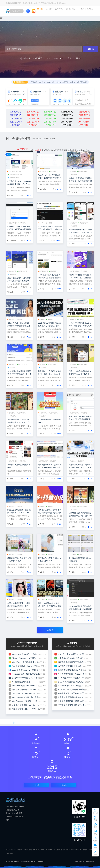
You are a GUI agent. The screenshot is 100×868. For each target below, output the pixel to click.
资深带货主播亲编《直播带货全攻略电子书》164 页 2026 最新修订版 (80, 467)
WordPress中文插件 (15, 175)
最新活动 (82, 91)
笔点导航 (49, 850)
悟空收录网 (18, 850)
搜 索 (90, 49)
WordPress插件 (14, 178)
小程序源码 (38, 58)
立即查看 (36, 785)
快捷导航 (37, 91)
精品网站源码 (43, 171)
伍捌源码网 (25, 861)
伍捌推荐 (15, 91)
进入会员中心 (16, 11)
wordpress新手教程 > (28, 643)
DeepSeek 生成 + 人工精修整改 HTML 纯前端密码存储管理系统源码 (50, 178)
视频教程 (19, 319)
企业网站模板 (76, 850)
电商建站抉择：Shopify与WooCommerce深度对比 (33, 709)
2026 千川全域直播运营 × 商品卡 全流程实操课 (78, 654)
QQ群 (95, 841)
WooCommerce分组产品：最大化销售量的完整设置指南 (36, 697)
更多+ (78, 58)
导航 (70, 58)
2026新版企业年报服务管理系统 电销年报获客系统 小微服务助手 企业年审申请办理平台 (19, 374)
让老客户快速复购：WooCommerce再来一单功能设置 (35, 705)
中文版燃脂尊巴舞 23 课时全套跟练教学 (75, 701)
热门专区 (59, 91)
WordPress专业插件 (14, 171)
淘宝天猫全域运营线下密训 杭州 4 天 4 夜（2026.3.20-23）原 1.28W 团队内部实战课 (19, 513)
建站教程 (9, 850)
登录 (83, 9)
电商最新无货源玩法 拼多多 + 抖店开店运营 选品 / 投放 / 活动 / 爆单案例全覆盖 (50, 513)
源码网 (85, 850)
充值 (95, 820)
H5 (48, 58)
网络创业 (42, 319)
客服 (95, 848)
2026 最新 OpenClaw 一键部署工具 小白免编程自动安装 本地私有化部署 (50, 229)
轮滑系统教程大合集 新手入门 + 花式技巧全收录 (78, 658)
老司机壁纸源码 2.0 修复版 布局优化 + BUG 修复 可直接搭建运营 (50, 467)
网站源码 (53, 171)
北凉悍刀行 (58, 850)
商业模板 (67, 850)
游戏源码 (72, 171)
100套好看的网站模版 (21, 682)
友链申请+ (10, 854)
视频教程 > (74, 643)
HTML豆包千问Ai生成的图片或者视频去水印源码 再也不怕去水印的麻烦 (50, 278)
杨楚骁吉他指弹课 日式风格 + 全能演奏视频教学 (78, 666)
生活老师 (11, 319)
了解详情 (64, 785)
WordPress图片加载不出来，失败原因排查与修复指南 (35, 662)
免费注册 (90, 9)
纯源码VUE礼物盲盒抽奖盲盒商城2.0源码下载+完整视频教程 (80, 278)
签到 (95, 834)
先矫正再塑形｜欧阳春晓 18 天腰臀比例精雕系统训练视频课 (19, 326)
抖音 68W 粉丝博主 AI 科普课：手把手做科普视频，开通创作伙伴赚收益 (49, 606)
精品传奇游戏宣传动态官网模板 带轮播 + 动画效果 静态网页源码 (81, 181)
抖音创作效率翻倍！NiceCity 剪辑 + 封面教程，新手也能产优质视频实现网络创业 (80, 326)
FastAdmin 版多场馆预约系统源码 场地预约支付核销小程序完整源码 (80, 609)
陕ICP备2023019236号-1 (85, 861)
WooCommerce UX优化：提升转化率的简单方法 (32, 701)
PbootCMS (59, 58)
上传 (95, 827)
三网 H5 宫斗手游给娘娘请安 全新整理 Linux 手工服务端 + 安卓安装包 (80, 374)
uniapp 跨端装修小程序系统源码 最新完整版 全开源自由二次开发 (80, 232)
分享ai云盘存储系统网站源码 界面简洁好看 (58, 149)
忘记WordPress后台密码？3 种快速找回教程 (31, 678)
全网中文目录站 (39, 850)
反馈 (95, 854)
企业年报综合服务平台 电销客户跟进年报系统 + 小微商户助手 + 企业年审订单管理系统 (19, 281)
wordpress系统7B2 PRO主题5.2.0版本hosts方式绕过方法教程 (38, 674)
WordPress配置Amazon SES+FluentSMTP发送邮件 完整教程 (37, 685)
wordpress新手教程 (45, 223)
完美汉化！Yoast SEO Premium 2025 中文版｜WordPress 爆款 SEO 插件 (19, 184)
